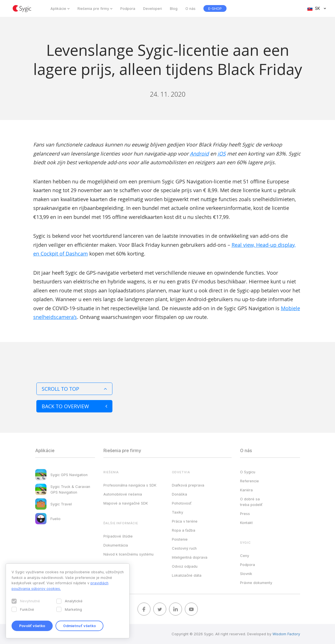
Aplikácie (58, 8)
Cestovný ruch (184, 548)
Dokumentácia (116, 545)
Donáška (179, 494)
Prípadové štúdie (118, 536)
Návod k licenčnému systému (128, 554)
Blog (174, 8)
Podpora (128, 8)
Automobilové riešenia (123, 494)
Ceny (245, 556)
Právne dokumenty (256, 583)
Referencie (249, 481)
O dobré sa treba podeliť (251, 502)
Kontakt (246, 523)
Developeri (153, 8)
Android (199, 154)
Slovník (246, 574)
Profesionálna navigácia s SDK (130, 485)
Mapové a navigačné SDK (126, 503)
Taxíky (178, 512)
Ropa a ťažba (184, 530)
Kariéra (246, 490)
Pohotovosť (182, 503)
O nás (190, 8)
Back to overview (74, 406)
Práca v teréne (185, 521)
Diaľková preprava (188, 485)
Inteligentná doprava (190, 557)
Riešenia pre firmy (93, 8)
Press (245, 514)
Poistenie (180, 539)
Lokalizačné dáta (187, 575)
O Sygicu (248, 472)
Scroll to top (74, 389)
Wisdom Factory (286, 634)
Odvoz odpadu (185, 566)
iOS (222, 154)
